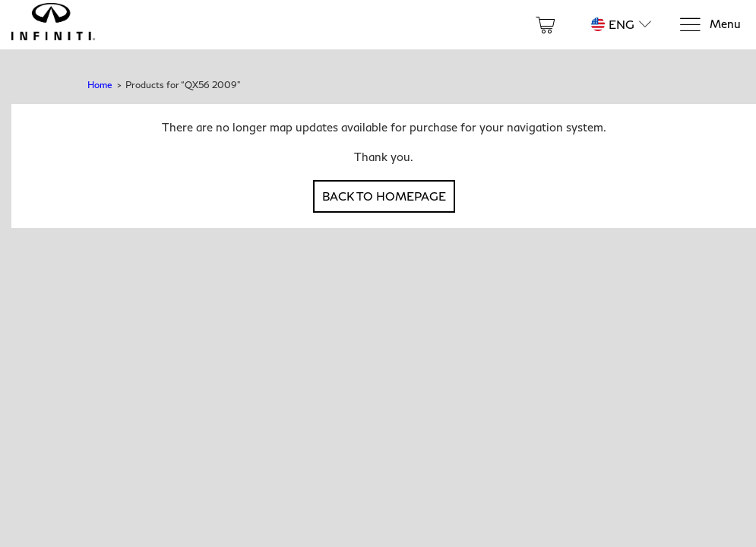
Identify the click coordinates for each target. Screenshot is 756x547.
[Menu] (710, 25)
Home (100, 85)
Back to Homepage (384, 196)
